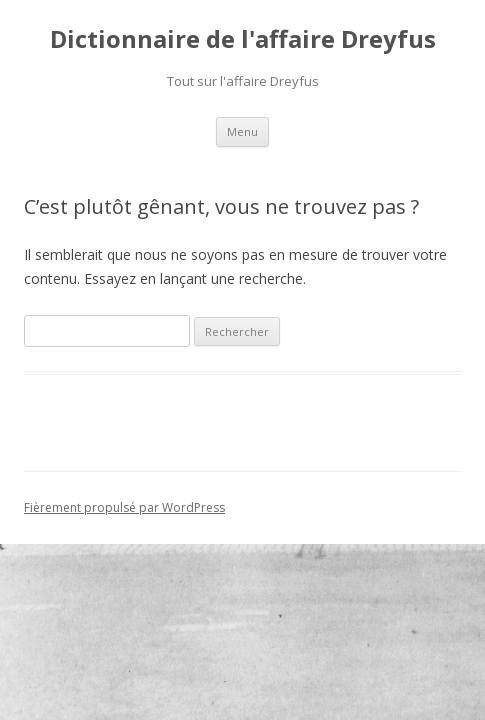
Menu (242, 131)
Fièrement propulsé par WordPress (124, 507)
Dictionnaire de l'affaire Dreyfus (243, 39)
